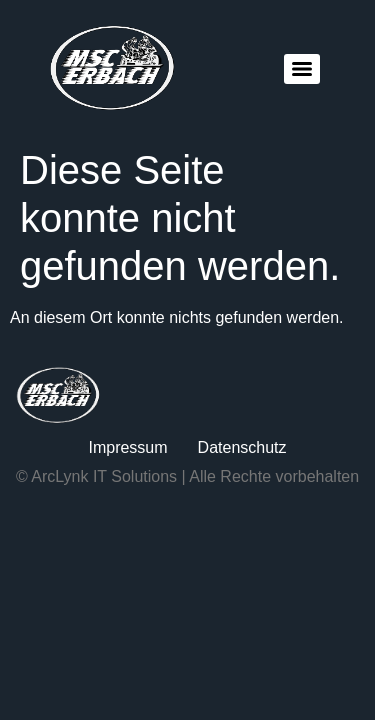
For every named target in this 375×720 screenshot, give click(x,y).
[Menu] (302, 69)
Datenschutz (242, 447)
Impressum (127, 447)
